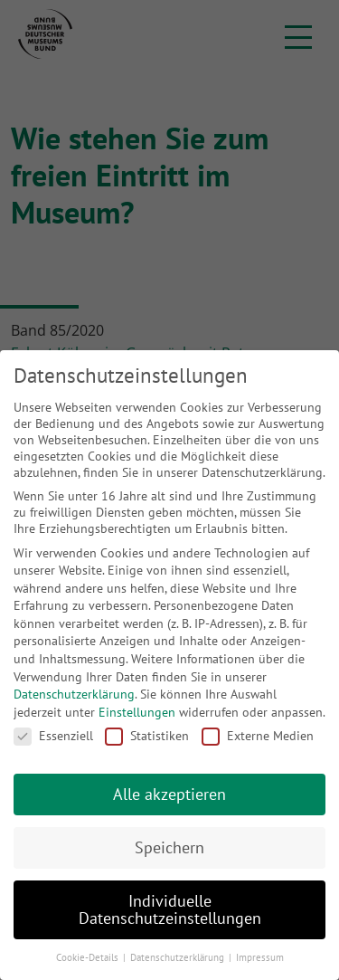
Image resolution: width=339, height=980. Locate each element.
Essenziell (53, 736)
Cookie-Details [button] (89, 957)
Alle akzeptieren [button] (169, 794)
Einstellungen (137, 712)
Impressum (260, 957)
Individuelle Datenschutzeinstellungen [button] (170, 910)
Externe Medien (258, 736)
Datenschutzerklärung (74, 694)
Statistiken (147, 736)
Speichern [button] (169, 847)
